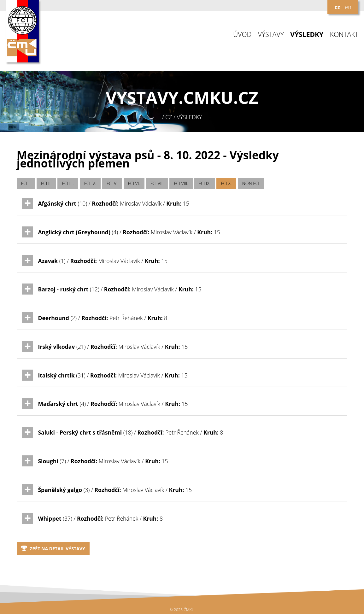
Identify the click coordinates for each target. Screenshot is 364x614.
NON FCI (251, 183)
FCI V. (112, 183)
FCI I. (26, 183)
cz (338, 7)
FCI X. (226, 183)
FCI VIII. (181, 183)
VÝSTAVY (271, 35)
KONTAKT (344, 35)
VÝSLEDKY (307, 35)
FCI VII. (157, 183)
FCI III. (68, 183)
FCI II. (46, 183)
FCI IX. (205, 183)
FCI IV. (90, 183)
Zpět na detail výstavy (53, 549)
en (348, 7)
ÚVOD (242, 35)
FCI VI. (134, 183)
